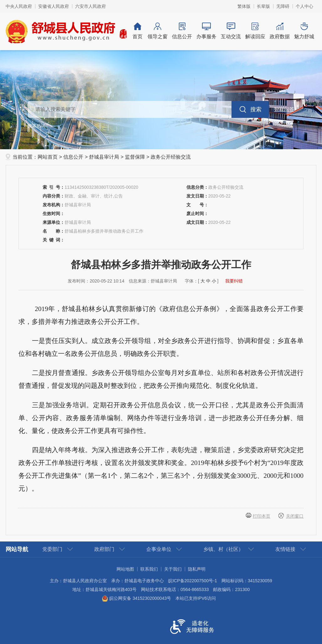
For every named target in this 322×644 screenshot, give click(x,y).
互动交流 (231, 31)
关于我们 (173, 569)
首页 (138, 31)
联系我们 (149, 569)
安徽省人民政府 (54, 6)
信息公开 (182, 31)
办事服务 (206, 31)
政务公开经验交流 (171, 157)
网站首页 (48, 157)
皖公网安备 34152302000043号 (136, 598)
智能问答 (284, 109)
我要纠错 (234, 281)
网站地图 (125, 569)
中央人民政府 (19, 6)
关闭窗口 (295, 516)
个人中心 (304, 6)
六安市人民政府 (91, 6)
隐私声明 (197, 569)
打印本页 (262, 516)
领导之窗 (158, 31)
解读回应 (255, 31)
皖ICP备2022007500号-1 (193, 581)
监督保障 (135, 157)
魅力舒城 (304, 31)
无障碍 (283, 6)
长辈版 (263, 6)
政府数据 (280, 31)
